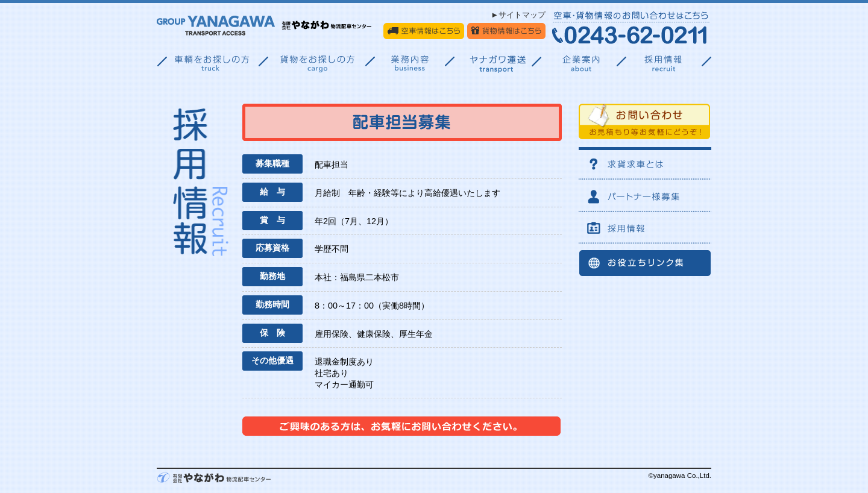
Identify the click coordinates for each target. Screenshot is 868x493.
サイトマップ (522, 15)
